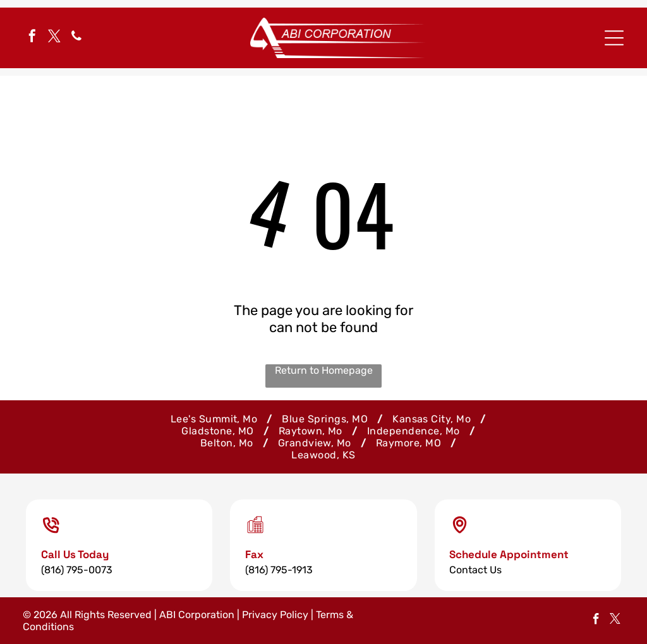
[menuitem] (217, 419)
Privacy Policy (275, 615)
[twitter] (54, 38)
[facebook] (32, 38)
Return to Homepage (324, 370)
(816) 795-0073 (77, 570)
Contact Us (475, 570)
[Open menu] (614, 38)
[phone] (76, 38)
